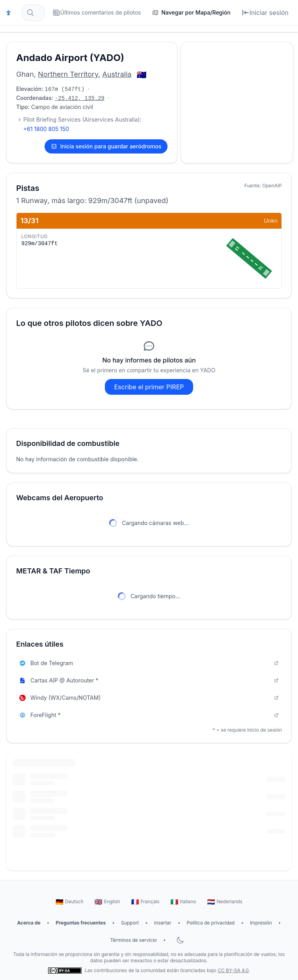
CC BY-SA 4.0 (233, 970)
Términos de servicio (133, 940)
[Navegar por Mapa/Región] (191, 13)
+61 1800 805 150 (46, 129)
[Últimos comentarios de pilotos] (97, 13)
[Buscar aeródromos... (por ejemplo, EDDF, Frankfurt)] (33, 13)
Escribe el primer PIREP (149, 387)
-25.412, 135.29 (80, 98)
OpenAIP (272, 186)
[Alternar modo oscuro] (180, 940)
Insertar (163, 923)
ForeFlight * (149, 715)
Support (130, 923)
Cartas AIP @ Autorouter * (149, 680)
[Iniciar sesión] (265, 13)
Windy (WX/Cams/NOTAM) (149, 698)
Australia (117, 74)
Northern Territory (68, 74)
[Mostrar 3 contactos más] (19, 120)
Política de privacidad (210, 923)
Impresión (261, 923)
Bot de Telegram (149, 663)
